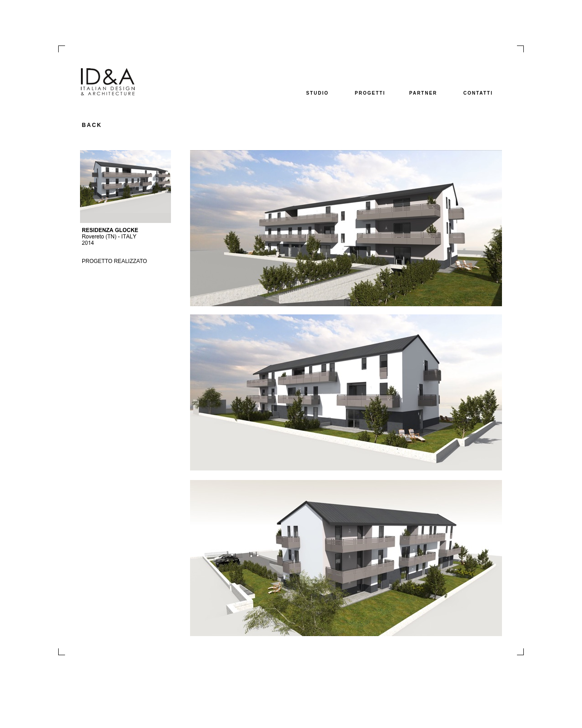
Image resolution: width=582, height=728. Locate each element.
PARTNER (423, 93)
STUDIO (317, 93)
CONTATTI (478, 93)
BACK (92, 125)
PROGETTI (370, 93)
